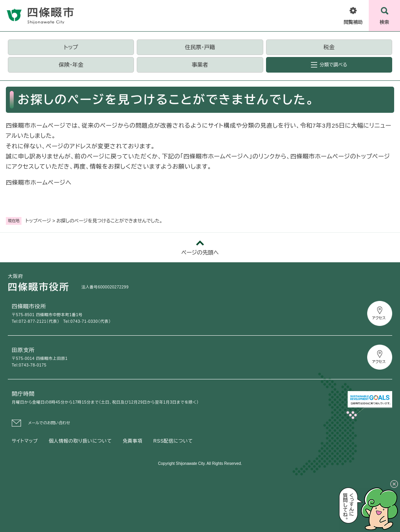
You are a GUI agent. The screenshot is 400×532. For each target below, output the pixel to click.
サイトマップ (25, 441)
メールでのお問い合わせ (49, 423)
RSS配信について (173, 441)
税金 (329, 47)
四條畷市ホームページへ (39, 182)
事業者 (200, 65)
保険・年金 (71, 65)
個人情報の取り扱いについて (80, 441)
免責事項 (132, 441)
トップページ (38, 221)
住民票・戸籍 (200, 47)
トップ (71, 47)
